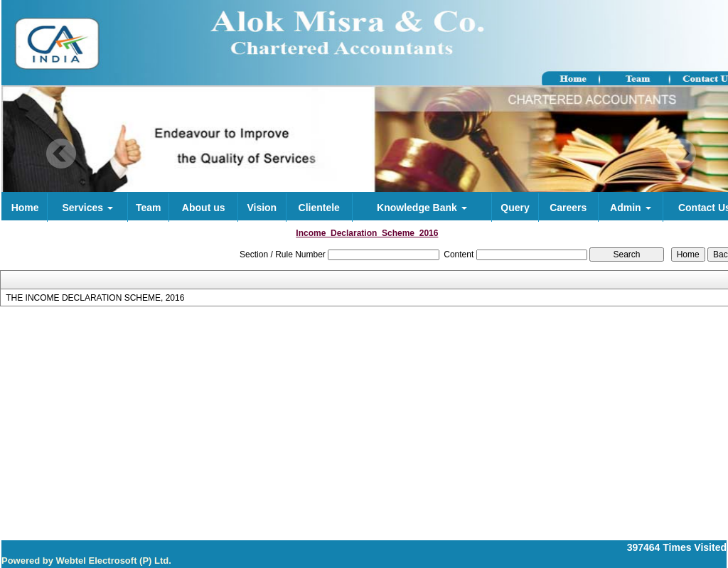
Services (87, 208)
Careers (568, 208)
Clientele (319, 208)
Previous (61, 154)
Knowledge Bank (422, 208)
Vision (262, 208)
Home (25, 208)
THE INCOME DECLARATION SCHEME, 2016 (95, 298)
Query (515, 208)
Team (149, 208)
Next (681, 154)
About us (204, 208)
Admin (630, 208)
